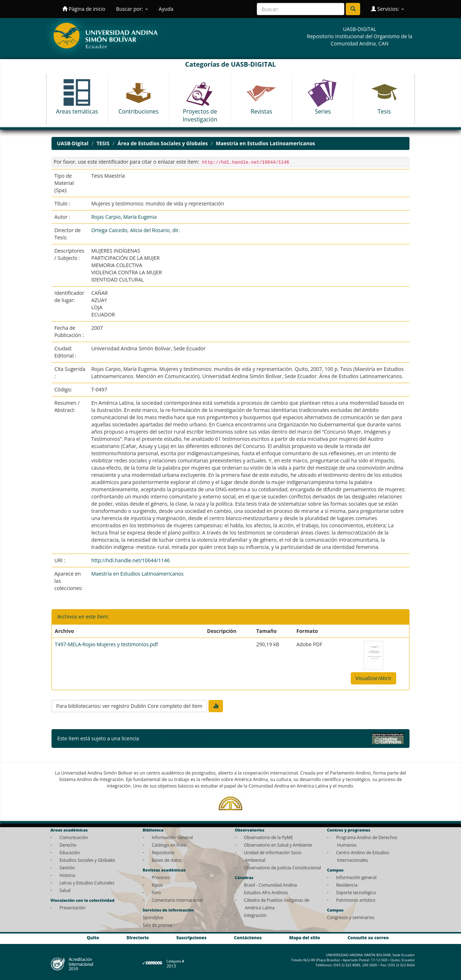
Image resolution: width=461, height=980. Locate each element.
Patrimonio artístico (356, 900)
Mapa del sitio (305, 937)
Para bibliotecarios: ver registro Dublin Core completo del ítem (129, 706)
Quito (93, 937)
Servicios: (388, 9)
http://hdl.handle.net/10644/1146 (130, 560)
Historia (67, 875)
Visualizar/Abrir (373, 678)
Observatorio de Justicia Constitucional (282, 868)
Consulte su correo (368, 937)
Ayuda (166, 9)
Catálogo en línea (169, 845)
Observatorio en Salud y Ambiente (278, 845)
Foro (156, 892)
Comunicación (74, 837)
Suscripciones (191, 937)
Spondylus (153, 917)
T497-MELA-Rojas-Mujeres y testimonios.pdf (106, 644)
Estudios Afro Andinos (266, 892)
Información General (172, 837)
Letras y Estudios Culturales (87, 883)
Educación (70, 852)
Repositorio (163, 852)
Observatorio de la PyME (268, 837)
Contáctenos (248, 937)
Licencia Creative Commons (173, 738)
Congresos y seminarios (351, 917)
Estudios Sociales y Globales (87, 860)
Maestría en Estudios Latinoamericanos (265, 143)
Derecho (68, 845)
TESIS (103, 143)
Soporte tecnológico (356, 892)
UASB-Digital (73, 143)
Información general (356, 877)
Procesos (161, 877)
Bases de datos (167, 860)
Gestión (67, 868)
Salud (65, 890)
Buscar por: (132, 9)
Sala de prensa (157, 925)
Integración (255, 915)
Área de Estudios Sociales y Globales (163, 143)
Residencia (347, 885)
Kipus (157, 885)
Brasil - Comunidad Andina (270, 885)
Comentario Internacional (177, 900)
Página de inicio (84, 9)
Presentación (72, 908)
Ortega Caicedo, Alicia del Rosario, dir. (136, 230)
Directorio (138, 937)
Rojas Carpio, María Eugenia (124, 217)
